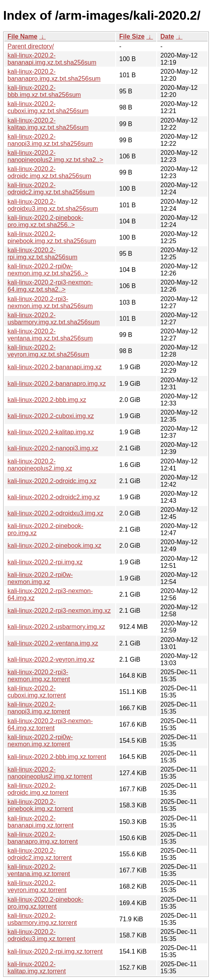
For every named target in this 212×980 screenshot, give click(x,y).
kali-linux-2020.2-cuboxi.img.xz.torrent (37, 692)
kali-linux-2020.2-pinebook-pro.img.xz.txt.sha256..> (45, 221)
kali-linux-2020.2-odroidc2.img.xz (54, 497)
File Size (132, 36)
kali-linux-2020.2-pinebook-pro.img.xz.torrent (45, 903)
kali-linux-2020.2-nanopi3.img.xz (53, 448)
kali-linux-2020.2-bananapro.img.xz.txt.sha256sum (54, 75)
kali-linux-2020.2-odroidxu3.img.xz (55, 513)
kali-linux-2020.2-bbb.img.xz (47, 400)
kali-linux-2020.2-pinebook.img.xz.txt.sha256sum (52, 237)
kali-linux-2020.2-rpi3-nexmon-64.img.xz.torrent (50, 724)
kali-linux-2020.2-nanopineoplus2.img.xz (40, 465)
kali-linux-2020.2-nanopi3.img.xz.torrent (39, 708)
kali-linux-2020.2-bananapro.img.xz (57, 384)
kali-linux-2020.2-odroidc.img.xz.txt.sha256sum (49, 172)
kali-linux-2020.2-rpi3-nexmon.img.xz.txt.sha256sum (50, 302)
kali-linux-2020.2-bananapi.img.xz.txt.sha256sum (52, 59)
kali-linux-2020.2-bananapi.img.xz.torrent (40, 822)
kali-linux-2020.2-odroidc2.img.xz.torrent (40, 854)
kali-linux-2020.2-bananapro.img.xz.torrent (43, 838)
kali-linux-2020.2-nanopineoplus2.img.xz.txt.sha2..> (55, 156)
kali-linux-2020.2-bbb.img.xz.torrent (57, 757)
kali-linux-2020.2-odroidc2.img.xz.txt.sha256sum (51, 189)
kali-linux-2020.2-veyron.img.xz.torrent (37, 886)
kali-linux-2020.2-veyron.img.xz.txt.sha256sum (48, 351)
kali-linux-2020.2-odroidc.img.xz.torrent (38, 789)
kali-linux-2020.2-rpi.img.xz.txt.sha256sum (42, 254)
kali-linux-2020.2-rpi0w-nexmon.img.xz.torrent (40, 741)
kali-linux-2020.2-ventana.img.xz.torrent (39, 870)
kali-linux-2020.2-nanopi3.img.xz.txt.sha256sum (50, 140)
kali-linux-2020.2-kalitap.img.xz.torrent (37, 968)
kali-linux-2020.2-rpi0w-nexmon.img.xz (40, 578)
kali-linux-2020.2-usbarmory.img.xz (56, 627)
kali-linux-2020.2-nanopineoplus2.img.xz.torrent (50, 773)
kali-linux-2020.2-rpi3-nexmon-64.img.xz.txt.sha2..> (50, 286)
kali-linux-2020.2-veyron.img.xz (51, 659)
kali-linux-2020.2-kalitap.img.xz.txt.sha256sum (48, 124)
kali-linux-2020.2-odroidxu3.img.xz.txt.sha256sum (53, 205)
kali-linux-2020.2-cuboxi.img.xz (51, 416)
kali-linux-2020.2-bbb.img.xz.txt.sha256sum (44, 91)
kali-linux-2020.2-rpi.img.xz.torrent (55, 951)
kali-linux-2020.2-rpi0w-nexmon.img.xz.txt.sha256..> (48, 270)
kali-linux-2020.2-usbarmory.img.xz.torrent (42, 919)
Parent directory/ (31, 46)
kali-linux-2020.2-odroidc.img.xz (52, 481)
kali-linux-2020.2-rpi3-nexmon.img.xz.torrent (39, 676)
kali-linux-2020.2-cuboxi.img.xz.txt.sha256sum (48, 107)
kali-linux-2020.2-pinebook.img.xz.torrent (40, 805)
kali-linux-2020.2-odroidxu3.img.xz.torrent (41, 935)
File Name (23, 36)
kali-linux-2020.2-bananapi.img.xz (54, 367)
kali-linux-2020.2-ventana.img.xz (53, 643)
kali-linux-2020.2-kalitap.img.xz (51, 432)
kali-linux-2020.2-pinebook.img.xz (54, 546)
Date (167, 36)
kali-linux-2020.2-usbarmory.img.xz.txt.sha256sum (54, 319)
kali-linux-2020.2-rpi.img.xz (45, 562)
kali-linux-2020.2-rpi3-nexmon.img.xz (59, 611)
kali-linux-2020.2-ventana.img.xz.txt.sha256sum (50, 335)
